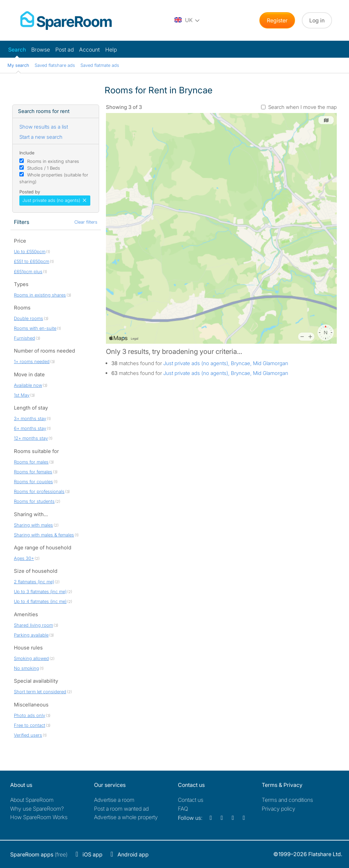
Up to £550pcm (30, 251)
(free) (39, 854)
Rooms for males (31, 462)
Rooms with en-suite (35, 328)
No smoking (26, 668)
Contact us (191, 800)
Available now (28, 385)
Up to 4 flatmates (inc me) (40, 601)
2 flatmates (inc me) (34, 582)
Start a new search (41, 137)
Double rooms (29, 318)
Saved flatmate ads (100, 65)
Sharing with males (33, 525)
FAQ (183, 809)
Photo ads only (30, 715)
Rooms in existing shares (53, 161)
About (32, 800)
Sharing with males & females (44, 535)
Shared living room (33, 625)
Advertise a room (114, 800)
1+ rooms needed (32, 361)
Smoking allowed (31, 658)
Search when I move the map (302, 107)
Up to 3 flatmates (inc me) (40, 591)
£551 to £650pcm (32, 261)
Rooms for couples (33, 482)
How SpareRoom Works (39, 817)
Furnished (24, 338)
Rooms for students (34, 501)
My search (18, 65)
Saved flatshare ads (55, 65)
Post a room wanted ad (121, 809)
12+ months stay (31, 438)
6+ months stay (30, 428)
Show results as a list (44, 127)
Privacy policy (279, 809)
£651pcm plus (28, 271)
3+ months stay (30, 418)
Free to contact (30, 725)
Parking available (31, 635)
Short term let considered (40, 692)
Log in (317, 20)
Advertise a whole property (126, 817)
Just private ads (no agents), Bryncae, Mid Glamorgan (226, 363)
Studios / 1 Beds (44, 168)
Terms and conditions (287, 800)
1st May (22, 395)
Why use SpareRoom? (37, 809)
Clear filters (86, 222)
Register (277, 20)
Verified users (28, 735)
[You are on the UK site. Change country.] (187, 20)
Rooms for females (33, 472)
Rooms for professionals (39, 491)
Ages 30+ (24, 558)
